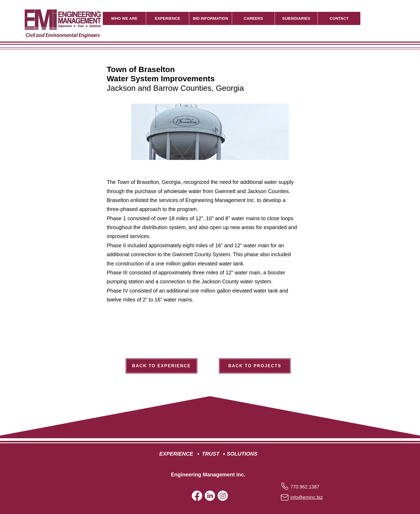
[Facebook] (197, 496)
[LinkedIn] (210, 496)
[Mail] (285, 498)
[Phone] (285, 486)
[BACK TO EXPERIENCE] (162, 366)
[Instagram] (223, 496)
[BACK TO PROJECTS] (255, 366)
